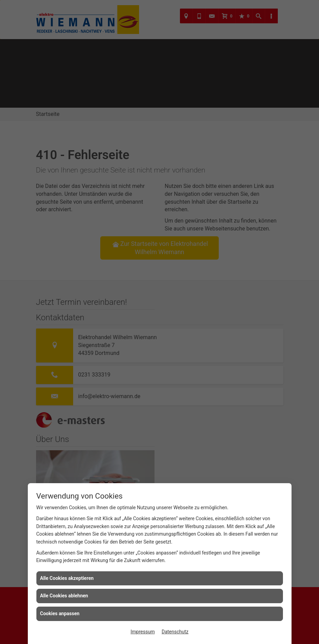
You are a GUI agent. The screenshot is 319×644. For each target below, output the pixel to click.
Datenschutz (175, 632)
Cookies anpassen (60, 613)
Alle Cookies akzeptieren (67, 578)
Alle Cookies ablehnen (64, 596)
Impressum (143, 632)
